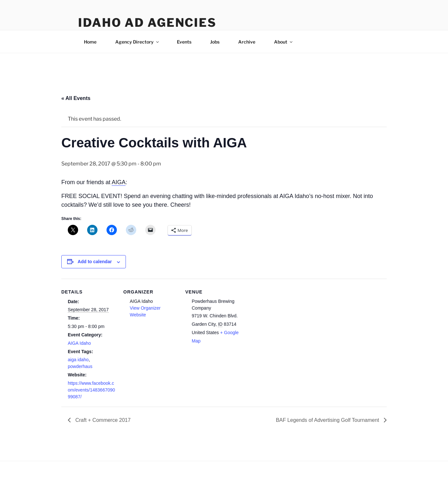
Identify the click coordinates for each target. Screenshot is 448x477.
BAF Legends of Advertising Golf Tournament (328, 420)
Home (90, 42)
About (284, 42)
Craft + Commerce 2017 (102, 420)
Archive (247, 42)
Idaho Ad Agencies (147, 23)
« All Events (76, 98)
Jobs (215, 42)
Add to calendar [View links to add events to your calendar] (95, 262)
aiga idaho (78, 360)
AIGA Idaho (79, 343)
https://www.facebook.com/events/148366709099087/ (91, 390)
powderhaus (80, 366)
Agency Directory (137, 42)
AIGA (119, 182)
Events (184, 42)
